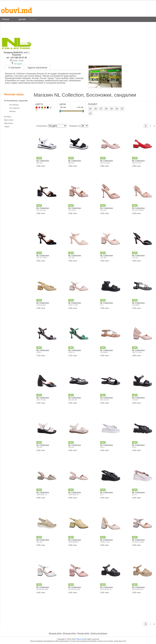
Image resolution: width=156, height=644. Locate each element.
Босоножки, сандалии (17, 100)
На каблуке (14, 105)
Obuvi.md (80, 639)
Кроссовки (9, 120)
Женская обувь (14, 94)
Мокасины (9, 123)
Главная (5, 19)
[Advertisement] (17, 184)
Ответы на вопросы (99, 633)
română (32, 19)
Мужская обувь (69, 633)
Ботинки (8, 117)
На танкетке (14, 108)
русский (22, 19)
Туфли (7, 126)
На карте (18, 64)
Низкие (12, 111)
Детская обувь (83, 633)
